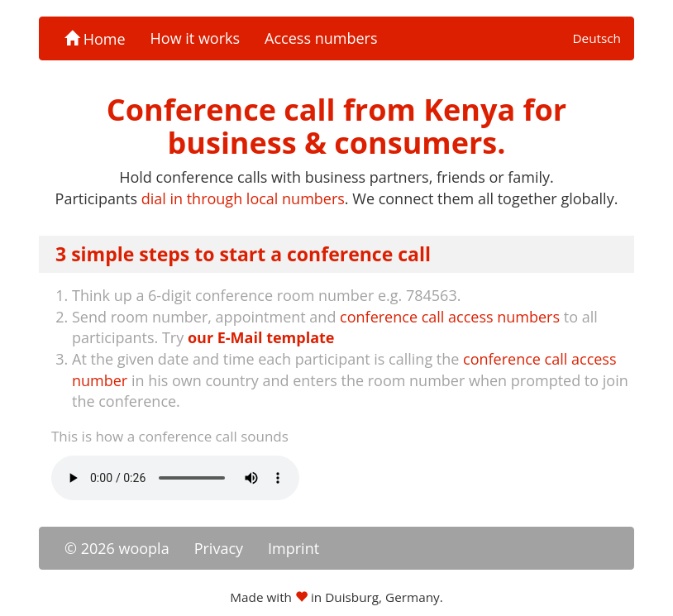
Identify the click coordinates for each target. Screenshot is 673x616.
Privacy (219, 548)
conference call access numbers (450, 317)
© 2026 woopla (117, 548)
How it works (196, 38)
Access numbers (321, 38)
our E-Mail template (261, 337)
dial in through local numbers (243, 198)
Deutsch (597, 38)
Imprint (294, 548)
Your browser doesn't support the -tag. (175, 478)
